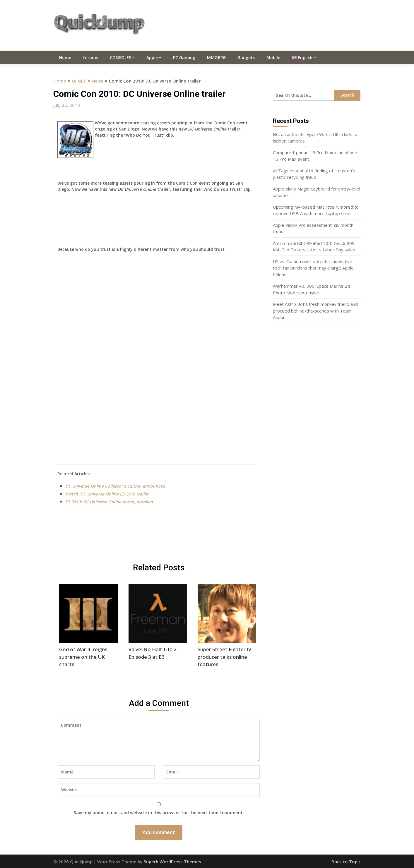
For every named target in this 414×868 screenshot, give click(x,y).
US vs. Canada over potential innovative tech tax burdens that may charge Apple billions (313, 268)
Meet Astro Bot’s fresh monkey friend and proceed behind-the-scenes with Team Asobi (315, 311)
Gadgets (246, 58)
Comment (159, 740)
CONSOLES (120, 58)
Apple (152, 58)
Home (65, 58)
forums (90, 58)
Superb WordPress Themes (172, 862)
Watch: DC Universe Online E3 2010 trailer (107, 494)
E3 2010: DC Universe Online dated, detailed (109, 502)
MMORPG (216, 58)
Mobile (273, 58)
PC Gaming (184, 58)
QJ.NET (79, 81)
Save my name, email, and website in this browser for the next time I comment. (159, 812)
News (97, 81)
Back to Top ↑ (346, 862)
